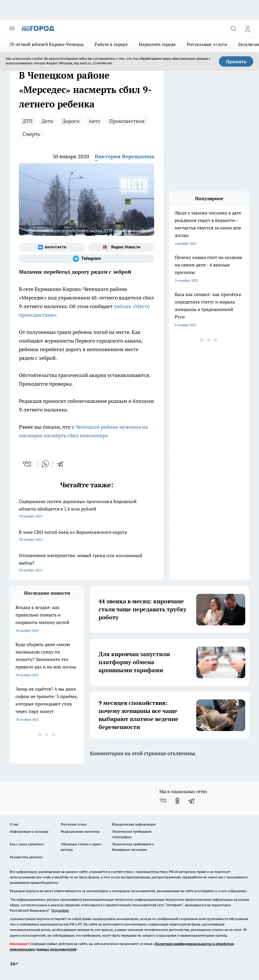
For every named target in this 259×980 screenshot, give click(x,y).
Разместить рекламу (26, 857)
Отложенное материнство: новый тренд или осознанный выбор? (87, 563)
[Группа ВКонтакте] (52, 247)
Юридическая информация (134, 824)
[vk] (28, 464)
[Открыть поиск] (233, 28)
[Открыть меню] (12, 28)
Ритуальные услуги (207, 44)
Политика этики (74, 824)
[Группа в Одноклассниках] (177, 801)
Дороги (71, 121)
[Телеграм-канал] (87, 259)
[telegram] (62, 464)
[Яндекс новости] (121, 247)
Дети (47, 121)
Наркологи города (157, 44)
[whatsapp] (45, 464)
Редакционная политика (80, 831)
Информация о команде (29, 831)
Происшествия (127, 121)
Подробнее (60, 910)
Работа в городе (111, 44)
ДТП (28, 121)
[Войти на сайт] (248, 28)
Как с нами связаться (27, 844)
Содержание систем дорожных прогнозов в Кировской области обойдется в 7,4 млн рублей (87, 509)
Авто (94, 121)
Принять (236, 61)
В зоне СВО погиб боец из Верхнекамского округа (87, 536)
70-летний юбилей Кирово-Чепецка (46, 44)
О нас (14, 824)
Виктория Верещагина (124, 156)
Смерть (31, 134)
